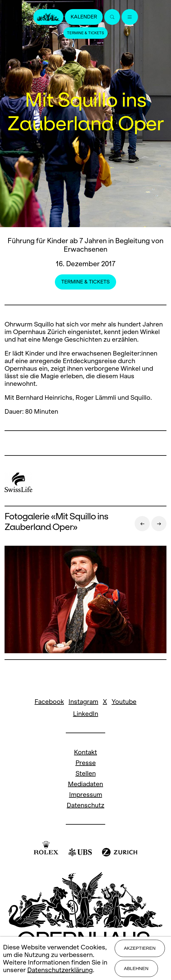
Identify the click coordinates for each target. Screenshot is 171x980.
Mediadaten (85, 784)
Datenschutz (85, 805)
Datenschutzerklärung (60, 970)
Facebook (49, 702)
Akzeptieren (140, 948)
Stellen (86, 773)
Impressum (86, 795)
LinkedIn (86, 714)
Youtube (124, 702)
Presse (86, 763)
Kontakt (85, 752)
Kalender (84, 17)
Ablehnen (136, 968)
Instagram (83, 702)
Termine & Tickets (85, 33)
